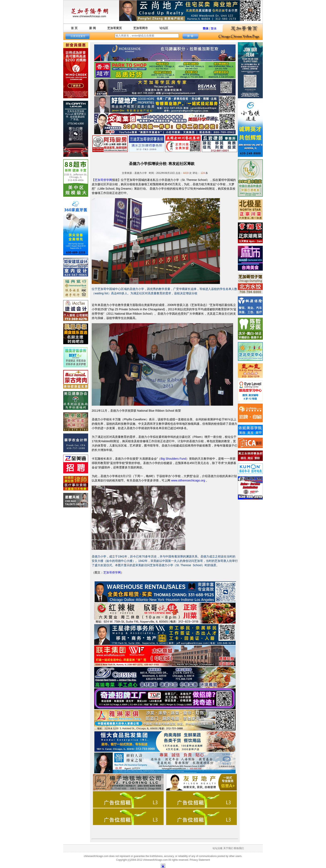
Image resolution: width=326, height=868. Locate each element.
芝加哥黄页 (115, 28)
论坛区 (164, 28)
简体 (206, 28)
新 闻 (93, 28)
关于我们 (228, 848)
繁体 (214, 28)
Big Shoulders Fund (173, 459)
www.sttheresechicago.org (188, 480)
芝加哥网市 (141, 28)
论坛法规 (217, 848)
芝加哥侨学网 (103, 180)
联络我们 (239, 848)
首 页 (74, 28)
